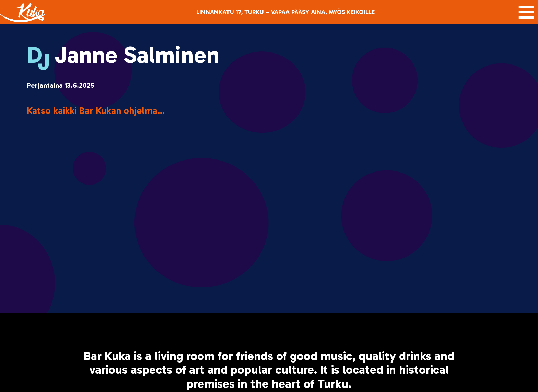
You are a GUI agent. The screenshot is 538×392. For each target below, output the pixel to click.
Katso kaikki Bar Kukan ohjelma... (96, 111)
